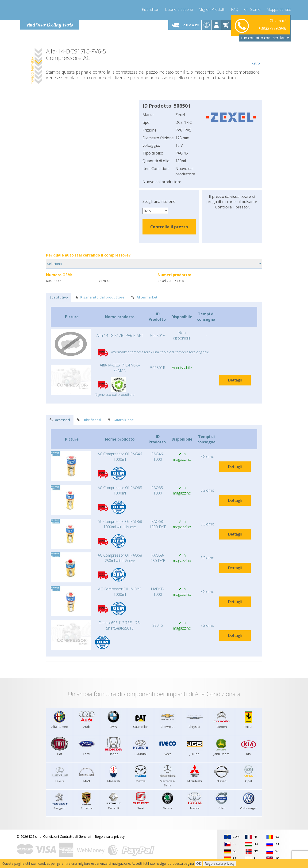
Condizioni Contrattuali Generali (67, 836)
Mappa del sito (279, 9)
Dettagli (235, 380)
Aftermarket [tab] (144, 297)
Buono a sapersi (179, 9)
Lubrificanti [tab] (89, 420)
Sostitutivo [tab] (59, 297)
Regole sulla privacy (110, 836)
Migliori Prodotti (212, 9)
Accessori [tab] (60, 420)
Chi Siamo (252, 9)
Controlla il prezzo (169, 227)
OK (199, 863)
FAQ (235, 9)
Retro (256, 57)
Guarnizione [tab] (121, 420)
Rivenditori (150, 9)
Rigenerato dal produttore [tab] (100, 297)
